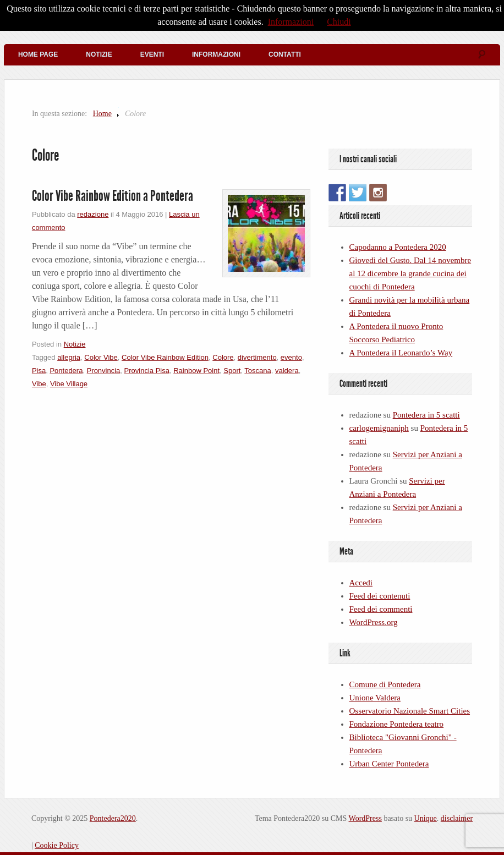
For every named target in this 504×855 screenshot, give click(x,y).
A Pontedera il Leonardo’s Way (401, 353)
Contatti (285, 54)
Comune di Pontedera (385, 684)
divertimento (257, 357)
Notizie (99, 54)
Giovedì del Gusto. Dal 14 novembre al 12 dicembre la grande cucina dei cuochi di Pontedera (410, 273)
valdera (287, 371)
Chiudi (339, 22)
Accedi (361, 583)
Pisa (39, 371)
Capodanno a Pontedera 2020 (398, 247)
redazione (93, 214)
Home (102, 114)
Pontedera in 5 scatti (426, 415)
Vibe (39, 384)
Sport (232, 371)
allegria (69, 357)
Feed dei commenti (381, 609)
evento (291, 357)
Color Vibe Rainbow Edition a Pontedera (113, 196)
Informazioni (216, 54)
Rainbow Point (196, 371)
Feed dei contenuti (380, 596)
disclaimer (457, 818)
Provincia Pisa (147, 371)
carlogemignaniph (379, 428)
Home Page (38, 54)
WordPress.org (374, 622)
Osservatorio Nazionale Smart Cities (410, 711)
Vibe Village (69, 384)
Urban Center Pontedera (389, 764)
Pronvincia (104, 371)
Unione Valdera (375, 698)
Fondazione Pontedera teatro (397, 724)
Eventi (152, 54)
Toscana (258, 371)
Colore (223, 357)
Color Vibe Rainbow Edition (165, 357)
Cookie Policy (57, 845)
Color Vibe (101, 357)
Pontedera (66, 371)
